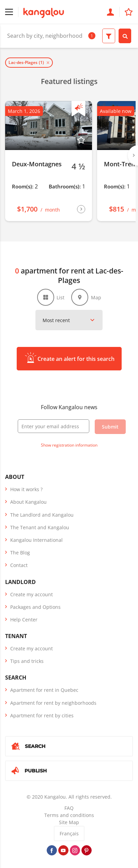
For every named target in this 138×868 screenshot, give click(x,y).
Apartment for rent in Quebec (44, 690)
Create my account (32, 594)
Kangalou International (36, 540)
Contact (19, 565)
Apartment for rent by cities (42, 715)
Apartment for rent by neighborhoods (53, 703)
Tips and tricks (27, 661)
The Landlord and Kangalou (42, 515)
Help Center (24, 620)
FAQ (69, 808)
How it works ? (26, 489)
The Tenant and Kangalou (40, 527)
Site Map (69, 822)
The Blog (20, 553)
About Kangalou (28, 502)
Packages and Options (35, 607)
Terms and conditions (69, 815)
